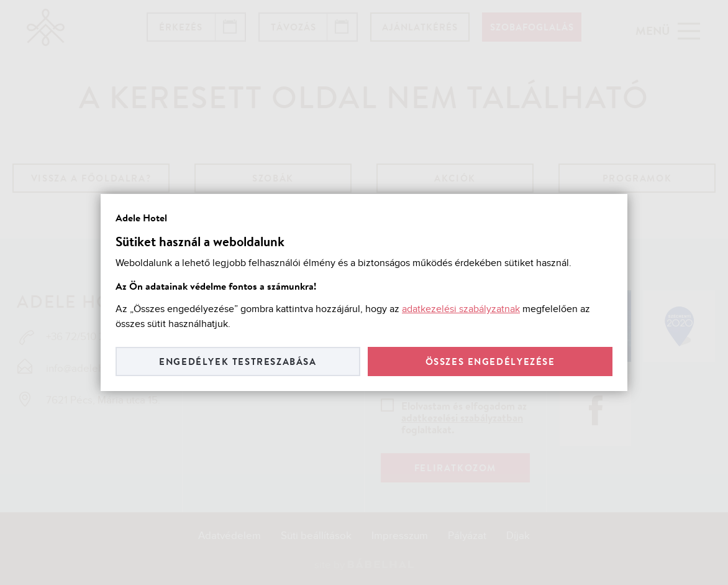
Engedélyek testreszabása (238, 362)
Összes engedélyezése (490, 362)
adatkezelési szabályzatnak (461, 309)
